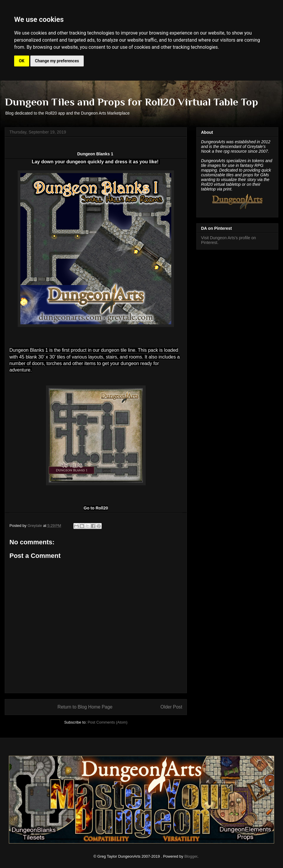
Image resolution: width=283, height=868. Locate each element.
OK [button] (22, 61)
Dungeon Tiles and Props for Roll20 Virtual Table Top (131, 102)
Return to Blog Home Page (85, 707)
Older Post (171, 707)
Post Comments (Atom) (107, 722)
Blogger (191, 856)
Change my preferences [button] (57, 61)
